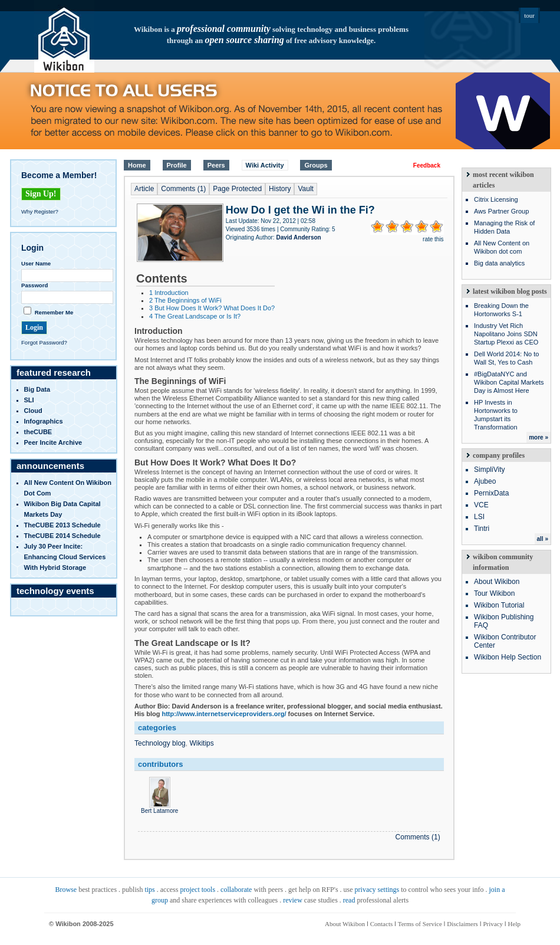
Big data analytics (499, 263)
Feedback (427, 165)
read (349, 900)
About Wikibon (497, 582)
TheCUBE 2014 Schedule (62, 536)
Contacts (382, 924)
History (280, 189)
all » (543, 539)
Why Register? (40, 211)
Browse (66, 890)
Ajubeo (485, 481)
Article (144, 189)
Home (137, 165)
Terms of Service (420, 924)
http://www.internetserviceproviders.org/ (224, 714)
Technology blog (160, 743)
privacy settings (377, 890)
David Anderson (298, 237)
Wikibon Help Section (508, 657)
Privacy (493, 924)
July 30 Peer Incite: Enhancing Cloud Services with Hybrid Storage (65, 557)
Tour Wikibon (494, 593)
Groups (316, 165)
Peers (216, 165)
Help (514, 924)
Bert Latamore (159, 808)
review (293, 900)
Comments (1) (183, 189)
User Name (36, 263)
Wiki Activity (265, 165)
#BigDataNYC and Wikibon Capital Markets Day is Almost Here (509, 382)
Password (34, 285)
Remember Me (54, 312)
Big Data (37, 389)
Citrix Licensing (496, 199)
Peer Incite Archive (53, 442)
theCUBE (38, 432)
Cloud (33, 411)
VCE (481, 505)
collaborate (236, 890)
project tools (197, 890)
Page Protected (237, 189)
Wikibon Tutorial (499, 605)
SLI (29, 400)
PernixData (491, 493)
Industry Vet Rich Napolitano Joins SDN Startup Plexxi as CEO (506, 334)
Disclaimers (462, 924)
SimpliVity (489, 470)
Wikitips (201, 743)
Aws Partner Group (501, 211)
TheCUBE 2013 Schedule (62, 525)
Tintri (482, 529)
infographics (44, 421)
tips (149, 890)
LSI (479, 517)
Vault (305, 189)
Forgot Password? (44, 342)
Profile (177, 165)
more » (538, 437)
